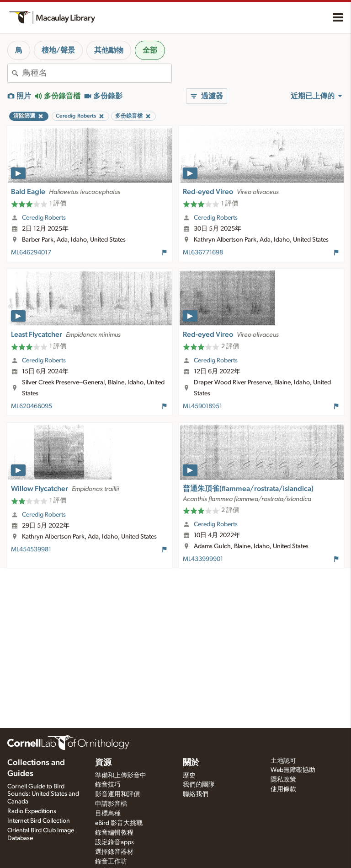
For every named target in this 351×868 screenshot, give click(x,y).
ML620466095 (32, 406)
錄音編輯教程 (114, 833)
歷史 (189, 776)
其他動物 (109, 50)
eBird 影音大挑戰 (119, 823)
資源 (103, 763)
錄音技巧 (108, 785)
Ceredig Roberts (44, 218)
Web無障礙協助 (293, 770)
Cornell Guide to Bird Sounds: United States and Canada (43, 794)
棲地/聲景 (58, 50)
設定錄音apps (114, 842)
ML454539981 (31, 550)
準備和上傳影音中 (121, 776)
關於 (191, 763)
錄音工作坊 (111, 862)
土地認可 (283, 761)
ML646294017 (31, 253)
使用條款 (283, 789)
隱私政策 (283, 780)
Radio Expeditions (32, 811)
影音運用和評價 (117, 794)
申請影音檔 (111, 804)
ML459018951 (202, 406)
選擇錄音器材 (114, 852)
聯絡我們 (196, 794)
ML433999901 (203, 559)
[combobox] (97, 73)
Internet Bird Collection (39, 821)
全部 (150, 50)
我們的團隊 (199, 785)
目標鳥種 (108, 814)
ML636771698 (203, 253)
